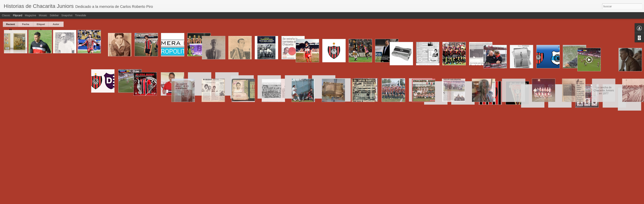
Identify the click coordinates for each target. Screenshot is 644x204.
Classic (6, 15)
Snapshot (67, 15)
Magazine (31, 15)
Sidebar (54, 15)
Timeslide (81, 15)
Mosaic (43, 15)
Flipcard (18, 15)
